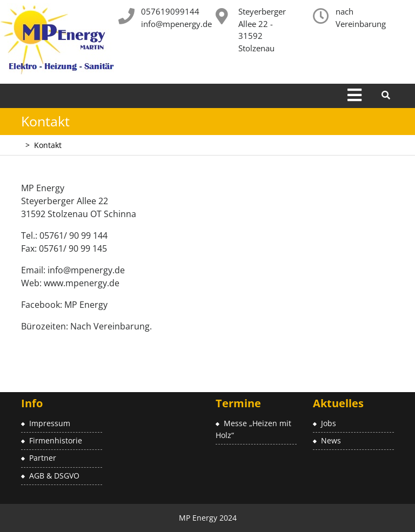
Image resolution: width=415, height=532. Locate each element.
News (331, 440)
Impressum (50, 423)
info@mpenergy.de (176, 24)
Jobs (329, 423)
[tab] (354, 96)
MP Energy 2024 (208, 518)
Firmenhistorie (56, 440)
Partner (43, 458)
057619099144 (170, 11)
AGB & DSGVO (54, 476)
